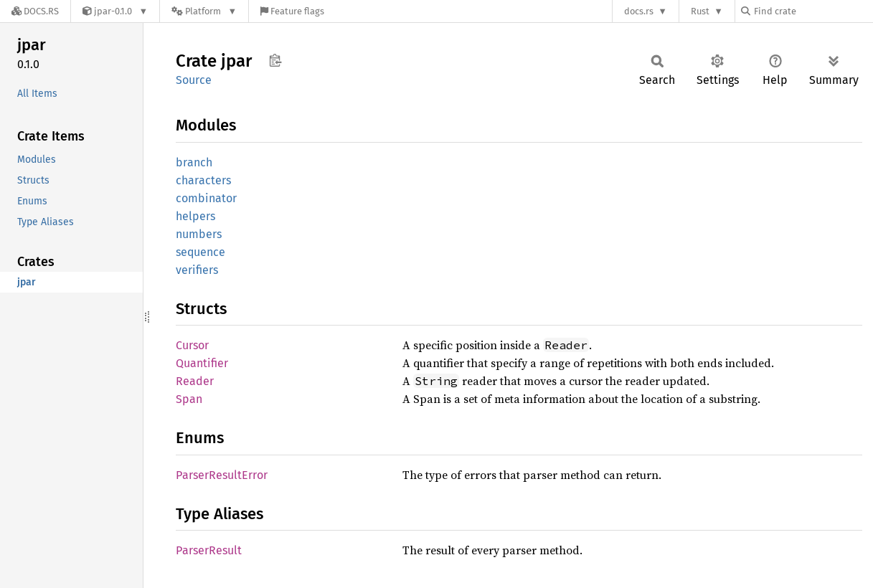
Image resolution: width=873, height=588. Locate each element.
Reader (195, 381)
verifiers (197, 270)
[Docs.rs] (35, 11)
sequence (200, 252)
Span (189, 399)
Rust (700, 11)
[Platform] (204, 11)
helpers (195, 216)
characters (203, 180)
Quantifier (202, 363)
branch (194, 162)
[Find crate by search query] (813, 11)
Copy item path (275, 60)
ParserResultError (222, 475)
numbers (199, 234)
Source (194, 80)
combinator (206, 198)
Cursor (192, 345)
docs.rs (639, 11)
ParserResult (209, 550)
